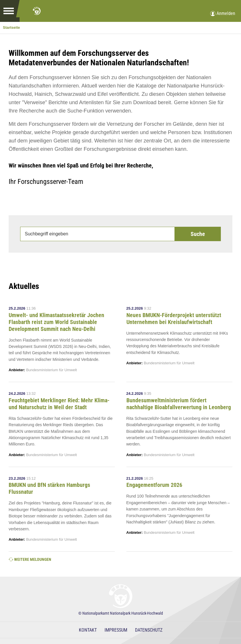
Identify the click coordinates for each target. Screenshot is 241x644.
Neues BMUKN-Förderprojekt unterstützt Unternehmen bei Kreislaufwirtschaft (174, 319)
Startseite (11, 27)
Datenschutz (149, 630)
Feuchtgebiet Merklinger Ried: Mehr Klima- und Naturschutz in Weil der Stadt (59, 404)
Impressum (116, 630)
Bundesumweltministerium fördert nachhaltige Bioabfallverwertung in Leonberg (179, 404)
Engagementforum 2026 (154, 485)
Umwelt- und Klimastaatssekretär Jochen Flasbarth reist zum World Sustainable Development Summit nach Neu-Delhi (56, 322)
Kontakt (88, 630)
